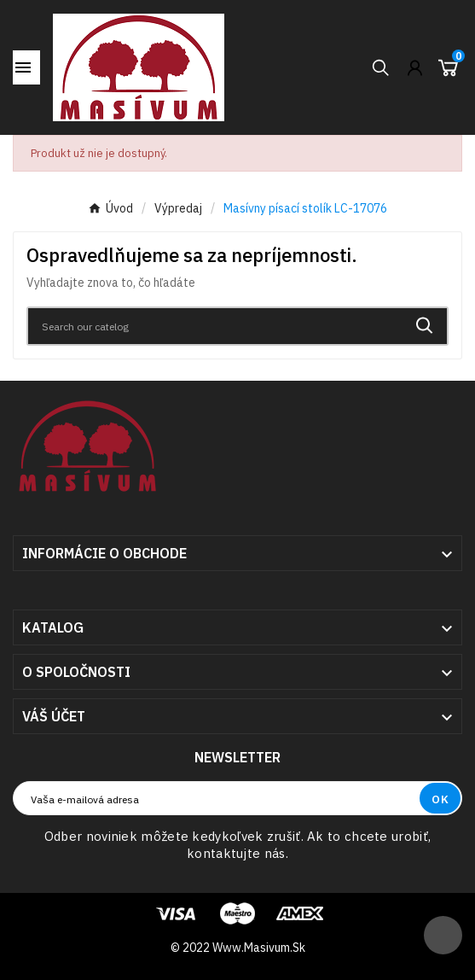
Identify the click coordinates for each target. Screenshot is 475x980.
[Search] (215, 326)
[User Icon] (415, 68)
